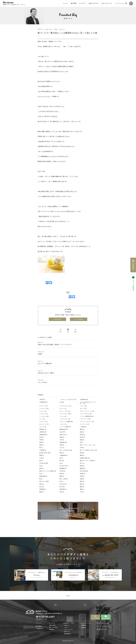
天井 (81, 448)
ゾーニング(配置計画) (86, 416)
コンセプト (82, 3)
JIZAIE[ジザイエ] (102, 629)
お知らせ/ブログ (93, 3)
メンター (62, 424)
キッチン (42, 411)
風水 (61, 492)
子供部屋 (42, 450)
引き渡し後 (42, 463)
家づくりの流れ (54, 627)
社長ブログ (62, 29)
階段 (81, 489)
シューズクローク (85, 414)
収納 (61, 437)
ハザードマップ (84, 419)
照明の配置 (42, 476)
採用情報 (83, 627)
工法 (41, 458)
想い (81, 463)
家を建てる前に (49, 29)
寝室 (41, 455)
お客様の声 (40, 628)
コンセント (42, 414)
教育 (41, 468)
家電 (81, 453)
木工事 (61, 471)
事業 (81, 429)
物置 (61, 476)
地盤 (81, 440)
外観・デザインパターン (87, 445)
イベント (65, 3)
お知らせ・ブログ (69, 623)
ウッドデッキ (43, 409)
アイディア (42, 406)
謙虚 (81, 487)
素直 (41, 484)
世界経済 (42, 429)
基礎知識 (62, 442)
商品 (81, 437)
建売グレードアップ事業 (87, 461)
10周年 (41, 399)
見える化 (62, 484)
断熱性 (56, 29)
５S (81, 492)
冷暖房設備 (42, 435)
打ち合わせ (63, 466)
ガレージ (82, 409)
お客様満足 (83, 399)
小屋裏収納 (63, 455)
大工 (61, 448)
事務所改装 (63, 429)
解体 (81, 484)
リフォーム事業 (64, 427)
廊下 (61, 461)
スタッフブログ (68, 630)
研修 (81, 479)
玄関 (81, 476)
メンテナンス (84, 424)
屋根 (81, 455)
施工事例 (74, 3)
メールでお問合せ (79, 319)
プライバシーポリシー (104, 626)
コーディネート (64, 414)
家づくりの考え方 (64, 450)
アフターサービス (64, 406)
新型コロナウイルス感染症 (47, 471)
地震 (41, 442)
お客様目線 (42, 402)
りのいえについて (107, 3)
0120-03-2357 (57, 319)
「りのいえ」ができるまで (67, 399)
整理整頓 (62, 468)
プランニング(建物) (65, 422)
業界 (61, 474)
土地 (61, 440)
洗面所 (82, 474)
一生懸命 (82, 427)
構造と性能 (52, 625)
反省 (41, 437)
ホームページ (43, 424)
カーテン (62, 409)
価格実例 (52, 630)
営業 (41, 440)
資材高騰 (62, 489)
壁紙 (41, 445)
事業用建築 (67, 634)
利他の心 (62, 435)
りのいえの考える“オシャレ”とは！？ (88, 403)
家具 (61, 453)
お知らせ (67, 625)
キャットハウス (64, 411)
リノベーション (120, 3)
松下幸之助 (83, 471)
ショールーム (43, 416)
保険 (81, 432)
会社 (61, 432)
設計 (41, 487)
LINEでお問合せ (106, 618)
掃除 (81, 466)
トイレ (41, 419)
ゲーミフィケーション (86, 411)
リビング (42, 427)
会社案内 (83, 625)
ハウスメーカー (64, 419)
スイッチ (62, 416)
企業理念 (42, 432)
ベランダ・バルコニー (86, 422)
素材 (81, 481)
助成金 (82, 435)
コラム (66, 627)
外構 (61, 445)
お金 (61, 402)
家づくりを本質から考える (87, 450)
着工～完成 (63, 479)
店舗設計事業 (84, 458)
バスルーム (42, 422)
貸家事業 (42, 489)
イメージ (82, 406)
